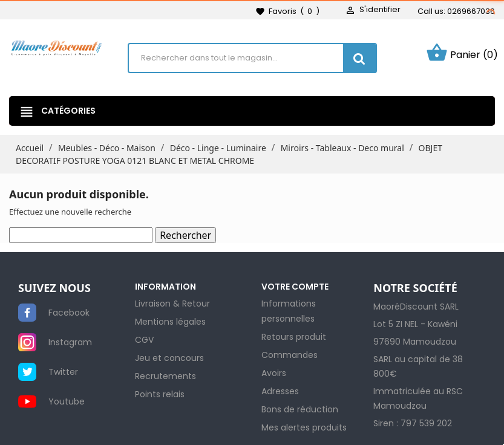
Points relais (160, 394)
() (287, 11)
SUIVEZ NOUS (54, 288)
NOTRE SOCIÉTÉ (415, 288)
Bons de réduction (300, 409)
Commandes (290, 355)
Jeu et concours (169, 358)
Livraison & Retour (172, 304)
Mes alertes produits (304, 427)
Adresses (280, 391)
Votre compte (295, 287)
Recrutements (165, 376)
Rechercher (185, 235)
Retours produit (294, 337)
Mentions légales (170, 322)
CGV (144, 340)
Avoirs (274, 373)
